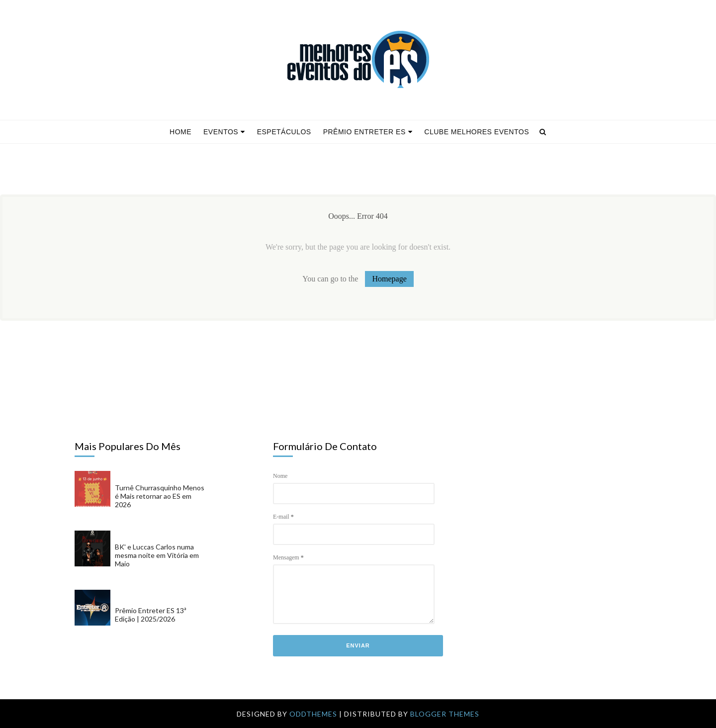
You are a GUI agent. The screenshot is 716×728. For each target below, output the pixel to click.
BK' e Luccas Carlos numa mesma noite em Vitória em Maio (157, 555)
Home (180, 132)
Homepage (389, 279)
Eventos (224, 132)
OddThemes (313, 714)
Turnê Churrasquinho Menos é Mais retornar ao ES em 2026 (160, 496)
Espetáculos (284, 132)
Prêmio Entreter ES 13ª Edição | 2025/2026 (151, 615)
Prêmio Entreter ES (368, 132)
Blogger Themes (445, 714)
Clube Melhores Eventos (477, 132)
